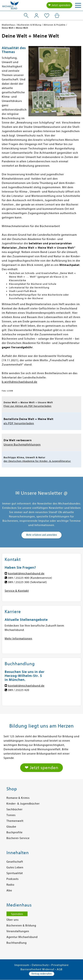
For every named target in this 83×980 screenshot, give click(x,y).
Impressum (22, 965)
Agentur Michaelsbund (22, 937)
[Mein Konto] (36, 15)
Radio (10, 885)
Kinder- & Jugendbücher (23, 804)
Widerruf (48, 969)
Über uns (13, 920)
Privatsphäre (60, 965)
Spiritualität (15, 873)
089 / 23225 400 (19, 578)
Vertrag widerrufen (42, 974)
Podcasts (13, 879)
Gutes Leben (15, 867)
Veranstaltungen (18, 931)
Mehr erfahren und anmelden (42, 535)
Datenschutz (40, 965)
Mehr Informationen (18, 639)
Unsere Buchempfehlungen (22, 445)
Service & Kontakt (17, 591)
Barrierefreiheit (31, 969)
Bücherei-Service (18, 838)
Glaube (11, 827)
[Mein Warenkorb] (57, 15)
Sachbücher (14, 809)
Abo (9, 890)
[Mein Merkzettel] (47, 16)
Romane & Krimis (18, 798)
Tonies (11, 815)
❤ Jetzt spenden (59, 5)
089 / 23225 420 (19, 690)
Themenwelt (15, 821)
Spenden (17, 914)
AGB (60, 969)
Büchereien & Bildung (21, 926)
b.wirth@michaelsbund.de (20, 382)
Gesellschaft (15, 862)
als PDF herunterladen (19, 423)
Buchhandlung (17, 943)
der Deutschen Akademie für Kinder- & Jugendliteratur (37, 461)
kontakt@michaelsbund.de (26, 574)
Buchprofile (14, 832)
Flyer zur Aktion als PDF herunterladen (28, 406)
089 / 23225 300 (19, 582)
